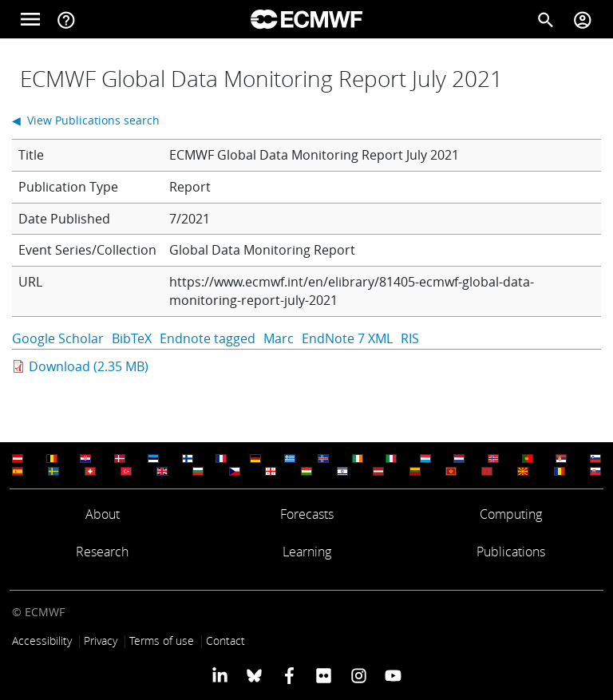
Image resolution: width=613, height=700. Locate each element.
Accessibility (42, 641)
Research (102, 552)
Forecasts (307, 514)
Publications (511, 552)
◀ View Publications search (86, 120)
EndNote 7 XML (347, 338)
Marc (279, 338)
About (103, 514)
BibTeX (132, 338)
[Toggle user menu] (583, 19)
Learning (307, 552)
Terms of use (162, 641)
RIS (410, 338)
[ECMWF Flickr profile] (324, 675)
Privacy (101, 641)
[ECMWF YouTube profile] (393, 675)
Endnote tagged (208, 338)
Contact (225, 641)
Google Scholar (58, 338)
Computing (511, 514)
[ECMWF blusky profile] (254, 675)
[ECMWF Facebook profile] (289, 675)
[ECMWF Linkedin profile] (220, 675)
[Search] (546, 19)
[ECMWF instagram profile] (358, 675)
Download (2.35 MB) (89, 366)
